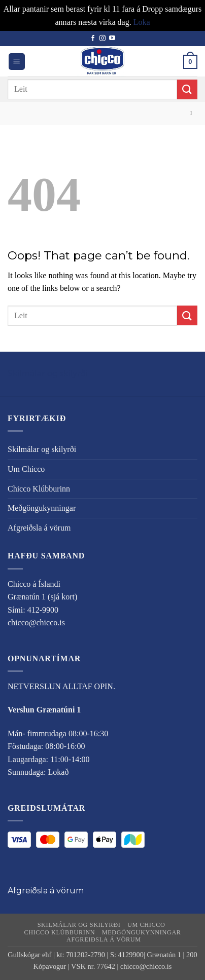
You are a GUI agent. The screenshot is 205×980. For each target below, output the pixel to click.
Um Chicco (26, 469)
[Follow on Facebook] (93, 39)
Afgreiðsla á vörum (39, 528)
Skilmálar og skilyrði (47, 374)
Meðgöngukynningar (42, 508)
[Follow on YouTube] (112, 39)
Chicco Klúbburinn (39, 489)
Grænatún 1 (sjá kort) (42, 597)
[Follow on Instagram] (102, 39)
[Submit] (187, 89)
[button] (17, 62)
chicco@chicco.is (36, 623)
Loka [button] (142, 22)
